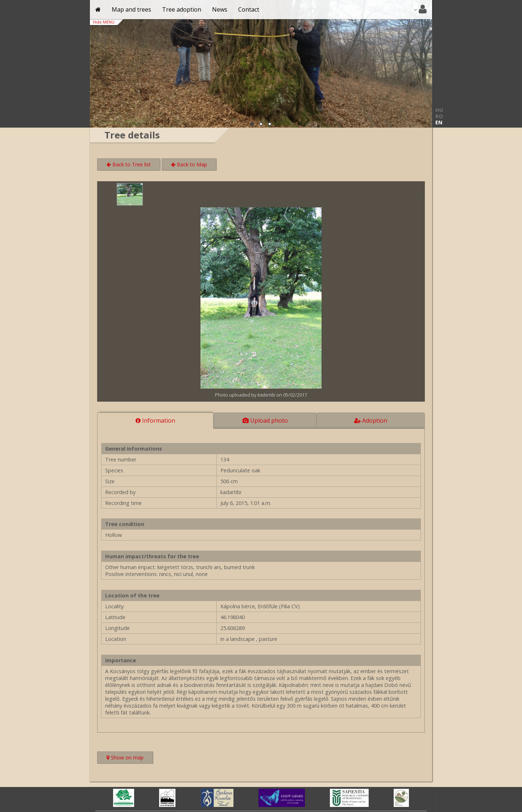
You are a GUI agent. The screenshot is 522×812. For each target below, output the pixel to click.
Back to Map (189, 164)
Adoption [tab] (371, 420)
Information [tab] (155, 420)
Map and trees (131, 9)
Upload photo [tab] (265, 420)
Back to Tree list (129, 164)
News (220, 9)
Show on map (130, 758)
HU (439, 110)
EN (439, 122)
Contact (249, 9)
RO (439, 116)
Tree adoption (182, 9)
